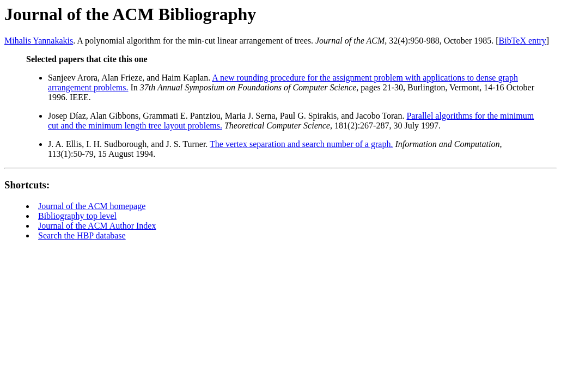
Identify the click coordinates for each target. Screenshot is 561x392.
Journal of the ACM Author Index (97, 226)
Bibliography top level (77, 216)
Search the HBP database (82, 235)
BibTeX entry (523, 41)
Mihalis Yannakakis (39, 41)
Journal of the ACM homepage (92, 206)
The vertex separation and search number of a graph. (301, 144)
